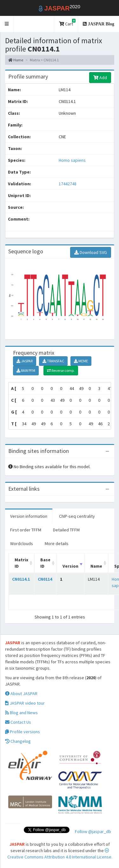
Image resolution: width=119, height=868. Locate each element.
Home (16, 60)
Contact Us (18, 722)
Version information (29, 516)
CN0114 (45, 579)
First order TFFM (26, 530)
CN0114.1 (21, 579)
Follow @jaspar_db (93, 831)
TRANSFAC (53, 361)
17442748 (68, 184)
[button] (7, 24)
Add (100, 78)
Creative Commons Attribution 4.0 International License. (60, 854)
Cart (67, 23)
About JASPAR (21, 694)
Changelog (18, 741)
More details (57, 543)
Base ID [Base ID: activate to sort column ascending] (45, 563)
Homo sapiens (72, 160)
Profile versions (23, 732)
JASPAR (25, 361)
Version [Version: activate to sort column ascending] (70, 566)
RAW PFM (26, 370)
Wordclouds (22, 543)
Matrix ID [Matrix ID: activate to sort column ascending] (21, 563)
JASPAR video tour (25, 703)
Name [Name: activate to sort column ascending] (96, 566)
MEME (81, 361)
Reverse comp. (61, 370)
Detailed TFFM (66, 530)
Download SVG (91, 252)
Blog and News (21, 713)
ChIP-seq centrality (77, 516)
